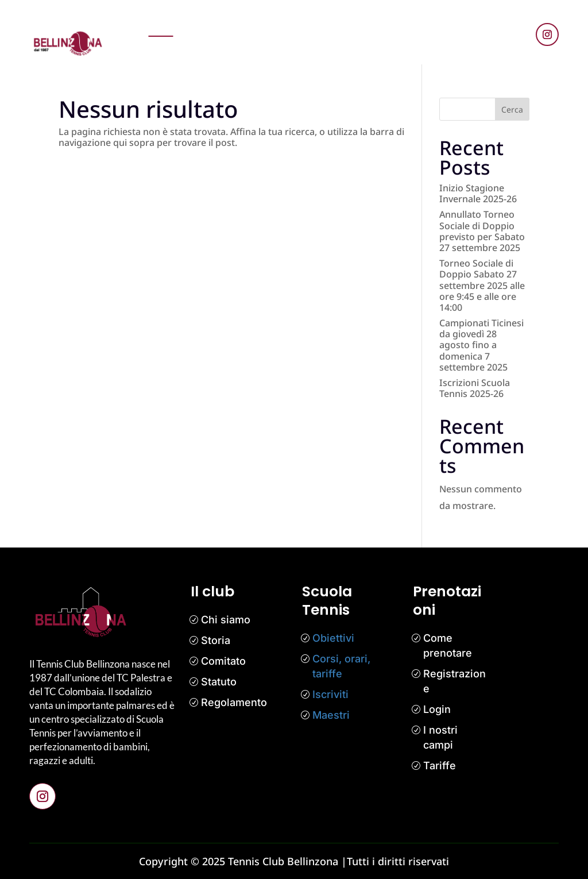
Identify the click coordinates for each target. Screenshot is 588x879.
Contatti (375, 49)
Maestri (331, 715)
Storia (216, 640)
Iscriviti (330, 694)
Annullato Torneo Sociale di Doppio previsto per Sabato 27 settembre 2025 (482, 231)
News (248, 24)
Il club (397, 24)
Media (428, 24)
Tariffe (440, 766)
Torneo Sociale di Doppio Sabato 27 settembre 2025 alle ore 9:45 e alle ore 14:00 (482, 285)
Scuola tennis (292, 24)
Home (161, 24)
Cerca (512, 109)
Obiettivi (333, 638)
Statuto (219, 682)
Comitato (223, 661)
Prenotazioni (205, 24)
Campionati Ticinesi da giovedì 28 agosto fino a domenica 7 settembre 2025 (481, 345)
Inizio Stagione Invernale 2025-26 (478, 193)
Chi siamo (226, 620)
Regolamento (234, 702)
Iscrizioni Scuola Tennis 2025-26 (475, 388)
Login (437, 709)
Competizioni (352, 24)
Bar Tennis (419, 49)
